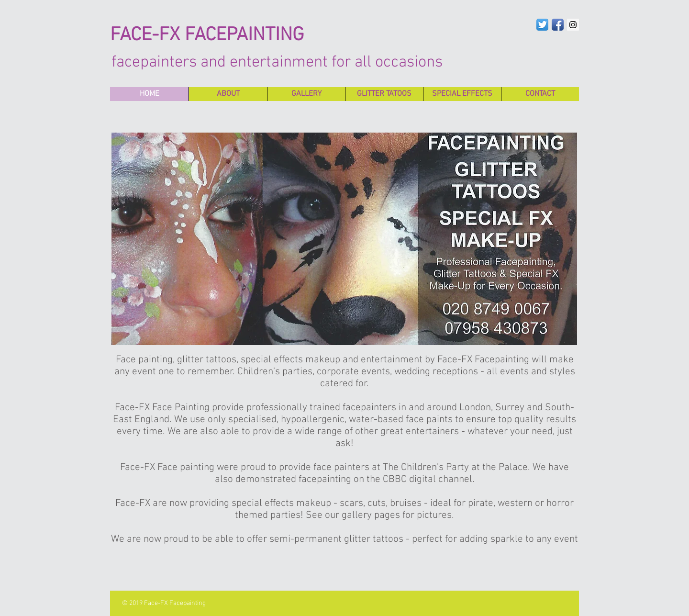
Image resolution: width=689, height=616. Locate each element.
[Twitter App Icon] (542, 25)
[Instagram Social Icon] (573, 25)
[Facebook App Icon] (558, 25)
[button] (344, 239)
